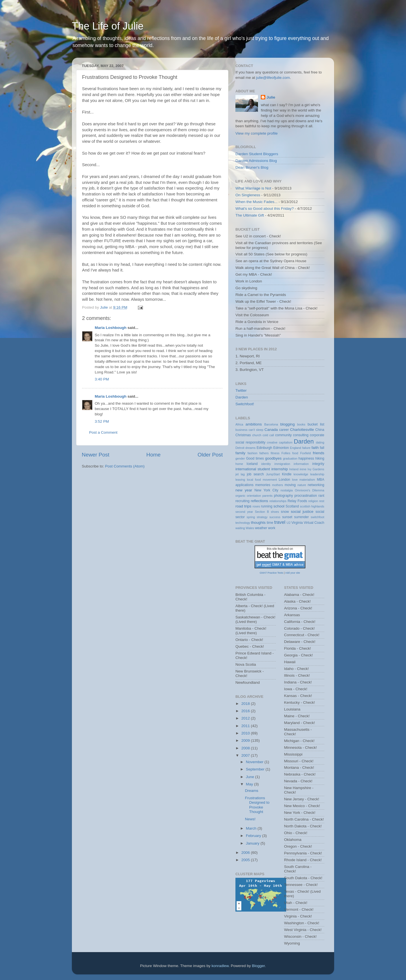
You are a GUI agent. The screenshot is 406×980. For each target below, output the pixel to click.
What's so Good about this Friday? (265, 209)
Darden (242, 397)
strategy (262, 517)
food (295, 453)
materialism (307, 480)
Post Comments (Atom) (125, 466)
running (267, 506)
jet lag (240, 474)
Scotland (292, 506)
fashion (252, 453)
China (320, 430)
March (252, 828)
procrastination (306, 496)
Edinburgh (264, 448)
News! (250, 819)
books (301, 424)
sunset (287, 517)
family (240, 453)
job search (255, 474)
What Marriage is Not (253, 188)
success (275, 517)
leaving (240, 480)
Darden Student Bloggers (257, 154)
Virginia (297, 523)
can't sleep (256, 430)
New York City (267, 490)
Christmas (243, 435)
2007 (246, 755)
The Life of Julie (108, 26)
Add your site (293, 573)
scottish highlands (312, 506)
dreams (250, 448)
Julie (271, 97)
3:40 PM (102, 379)
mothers (278, 485)
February (254, 836)
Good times (255, 458)
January (253, 843)
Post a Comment (103, 432)
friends (319, 453)
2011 (246, 726)
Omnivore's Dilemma (310, 490)
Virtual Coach (314, 523)
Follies (286, 453)
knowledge (301, 474)
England (295, 448)
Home (153, 455)
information (301, 464)
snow (285, 512)
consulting (301, 435)
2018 (246, 704)
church (257, 435)
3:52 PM (102, 421)
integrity (318, 464)
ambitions (254, 424)
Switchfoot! (245, 404)
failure (306, 448)
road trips (243, 506)
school (279, 506)
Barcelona (271, 424)
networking (316, 485)
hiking (320, 458)
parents (268, 496)
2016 (246, 711)
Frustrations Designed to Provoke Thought (257, 805)
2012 (246, 718)
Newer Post (96, 455)
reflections (259, 501)
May (250, 784)
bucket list (316, 424)
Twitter (241, 390)
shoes (275, 512)
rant (321, 496)
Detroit (240, 448)
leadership (317, 474)
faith (315, 448)
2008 (246, 748)
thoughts (258, 523)
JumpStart (273, 474)
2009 (246, 740)
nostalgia (287, 490)
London (285, 480)
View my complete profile (257, 133)
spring (251, 517)
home (239, 464)
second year (244, 512)
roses (256, 506)
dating (320, 442)
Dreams (252, 791)
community (283, 435)
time (270, 523)
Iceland (252, 464)
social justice (302, 512)
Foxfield (306, 453)
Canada (271, 430)
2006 (246, 853)
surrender (301, 517)
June (251, 777)
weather (261, 528)
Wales (250, 528)
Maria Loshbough (111, 328)
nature (302, 485)
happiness (306, 458)
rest (322, 501)
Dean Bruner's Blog (252, 167)
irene (303, 469)
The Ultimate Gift (250, 215)
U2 (289, 523)
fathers (264, 453)
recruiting (242, 501)
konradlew (220, 966)
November (255, 762)
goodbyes (273, 458)
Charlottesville (302, 430)
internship (280, 469)
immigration (282, 464)
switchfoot (317, 517)
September (256, 769)
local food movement (262, 480)
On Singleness (248, 195)
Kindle (287, 474)
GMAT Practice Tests (272, 573)
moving (290, 485)
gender (240, 458)
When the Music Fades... (256, 202)
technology (243, 523)
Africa (239, 424)
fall (322, 448)
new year (244, 490)
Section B (262, 512)
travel (280, 522)
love (295, 480)
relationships (278, 501)
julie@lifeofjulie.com (273, 78)
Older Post (210, 455)
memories (263, 485)
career (284, 430)
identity (266, 464)
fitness (275, 453)
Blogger (259, 966)
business (241, 430)
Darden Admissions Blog (256, 161)
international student (253, 469)
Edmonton (281, 448)
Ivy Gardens (316, 469)
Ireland (294, 469)
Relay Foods (297, 501)
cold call (268, 435)
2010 (246, 733)
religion (313, 501)
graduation (290, 458)
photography (283, 496)
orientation (254, 496)
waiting (240, 528)
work (272, 528)
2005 (246, 860)
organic (240, 496)
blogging (287, 424)
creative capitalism (280, 442)
